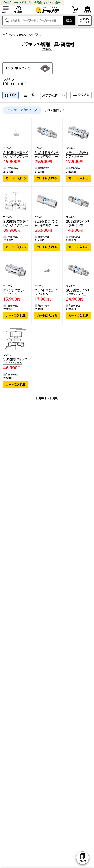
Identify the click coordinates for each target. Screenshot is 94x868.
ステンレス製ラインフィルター (77, 155)
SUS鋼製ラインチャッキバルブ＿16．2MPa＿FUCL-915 (78, 224)
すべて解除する (55, 110)
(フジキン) (47, 49)
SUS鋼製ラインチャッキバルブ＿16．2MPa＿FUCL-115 (47, 224)
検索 (69, 20)
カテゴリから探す (85, 20)
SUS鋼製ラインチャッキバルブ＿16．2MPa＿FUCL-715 (47, 155)
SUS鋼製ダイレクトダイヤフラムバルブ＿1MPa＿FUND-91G (15, 361)
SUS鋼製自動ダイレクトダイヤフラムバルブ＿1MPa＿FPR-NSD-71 (16, 224)
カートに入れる (16, 178)
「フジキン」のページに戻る (22, 35)
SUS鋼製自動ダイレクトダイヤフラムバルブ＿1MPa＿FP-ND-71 (16, 155)
